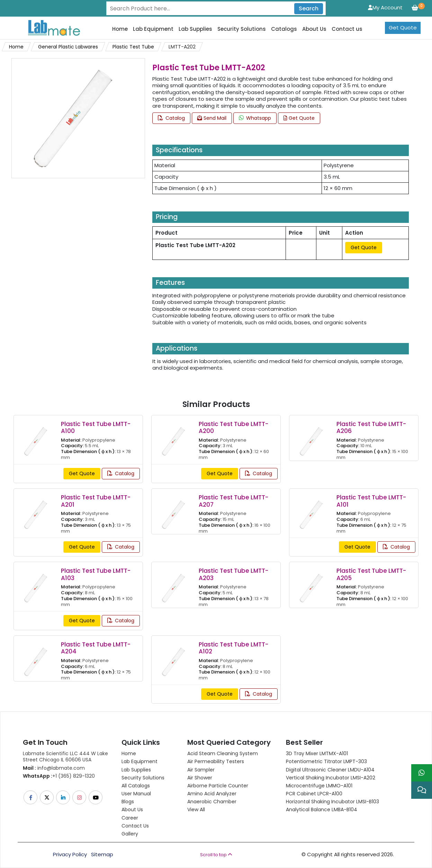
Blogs (128, 802)
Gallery (130, 834)
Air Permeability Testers (216, 761)
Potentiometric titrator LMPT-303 (326, 761)
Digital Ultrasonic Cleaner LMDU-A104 (330, 770)
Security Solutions (242, 29)
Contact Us (135, 826)
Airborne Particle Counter (218, 786)
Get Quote (403, 28)
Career (130, 818)
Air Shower (200, 778)
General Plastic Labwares (68, 47)
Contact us (347, 29)
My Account (385, 7)
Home (120, 29)
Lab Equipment (153, 29)
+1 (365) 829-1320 (59, 776)
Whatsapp (255, 118)
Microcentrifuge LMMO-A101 (319, 786)
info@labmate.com (54, 768)
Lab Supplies (195, 29)
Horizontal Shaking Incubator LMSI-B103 (332, 802)
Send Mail (212, 118)
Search (309, 8)
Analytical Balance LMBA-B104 (322, 810)
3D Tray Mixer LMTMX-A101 (317, 753)
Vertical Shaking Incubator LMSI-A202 (331, 778)
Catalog (171, 118)
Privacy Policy (70, 855)
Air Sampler (201, 770)
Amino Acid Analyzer (212, 794)
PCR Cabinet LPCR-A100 (314, 794)
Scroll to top (216, 855)
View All (196, 810)
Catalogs (284, 29)
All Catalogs (136, 786)
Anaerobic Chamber (212, 802)
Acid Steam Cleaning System (223, 753)
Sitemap (102, 855)
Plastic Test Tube (133, 47)
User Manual (136, 794)
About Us (314, 29)
